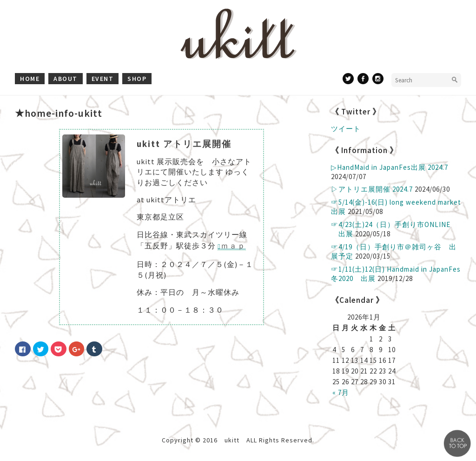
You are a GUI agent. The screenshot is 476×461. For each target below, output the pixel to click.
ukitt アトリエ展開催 (184, 144)
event (103, 79)
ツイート (346, 129)
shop (137, 79)
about (66, 79)
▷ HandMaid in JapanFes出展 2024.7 (390, 167)
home (30, 79)
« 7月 (341, 392)
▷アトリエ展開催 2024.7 (372, 189)
